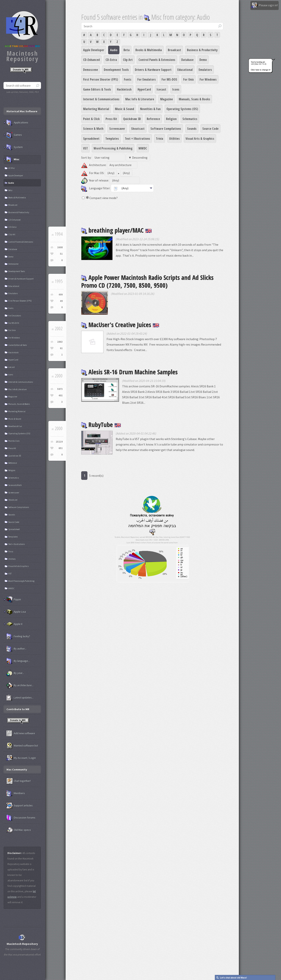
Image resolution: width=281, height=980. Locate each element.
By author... (16, 649)
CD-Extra (111, 60)
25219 (59, 442)
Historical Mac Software (22, 111)
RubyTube (101, 425)
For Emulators (147, 79)
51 (61, 254)
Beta (127, 50)
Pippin (14, 599)
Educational (185, 70)
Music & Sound (124, 109)
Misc (13, 159)
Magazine (167, 99)
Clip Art (128, 60)
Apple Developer (94, 50)
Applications (17, 123)
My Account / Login (21, 758)
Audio (114, 50)
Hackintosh (124, 89)
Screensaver (117, 129)
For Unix (189, 79)
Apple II (14, 624)
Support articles (20, 806)
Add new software (21, 733)
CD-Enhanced (91, 60)
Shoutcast (138, 129)
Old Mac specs (19, 830)
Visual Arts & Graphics (200, 139)
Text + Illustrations (137, 139)
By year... (15, 673)
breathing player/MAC (116, 230)
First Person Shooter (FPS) (101, 79)
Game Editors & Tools (97, 89)
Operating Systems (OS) (182, 109)
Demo (203, 60)
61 (61, 348)
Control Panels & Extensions (157, 60)
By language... (18, 661)
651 (61, 448)
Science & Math (93, 129)
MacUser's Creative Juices (120, 325)
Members (16, 793)
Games (14, 135)
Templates (112, 139)
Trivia (160, 139)
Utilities (174, 139)
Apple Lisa (16, 612)
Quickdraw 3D (132, 119)
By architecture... (20, 685)
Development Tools (116, 70)
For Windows (208, 79)
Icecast (161, 89)
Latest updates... (20, 698)
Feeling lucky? (18, 636)
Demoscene (91, 70)
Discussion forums (21, 818)
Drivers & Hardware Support (153, 70)
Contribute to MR (18, 709)
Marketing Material (96, 109)
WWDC (143, 148)
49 (61, 301)
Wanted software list (22, 746)
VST (85, 148)
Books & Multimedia (149, 50)
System (15, 147)
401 (61, 395)
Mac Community (17, 769)
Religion (171, 119)
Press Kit (111, 119)
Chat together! (19, 781)
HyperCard (144, 89)
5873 (60, 389)
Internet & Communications (101, 99)
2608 (60, 247)
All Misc (12, 168)
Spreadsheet (91, 139)
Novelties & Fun (150, 109)
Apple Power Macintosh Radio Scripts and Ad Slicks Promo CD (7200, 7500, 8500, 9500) (147, 281)
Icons (176, 89)
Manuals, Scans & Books (194, 99)
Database (187, 60)
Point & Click (91, 119)
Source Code (210, 129)
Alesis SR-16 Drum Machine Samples (129, 372)
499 (61, 295)
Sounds (192, 129)
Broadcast (174, 50)
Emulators (205, 70)
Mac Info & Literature (140, 99)
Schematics (190, 119)
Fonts (128, 79)
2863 (60, 342)
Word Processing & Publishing (113, 148)
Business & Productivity (202, 50)
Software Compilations (166, 129)
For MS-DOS (169, 79)
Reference (153, 119)
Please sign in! (265, 5)
